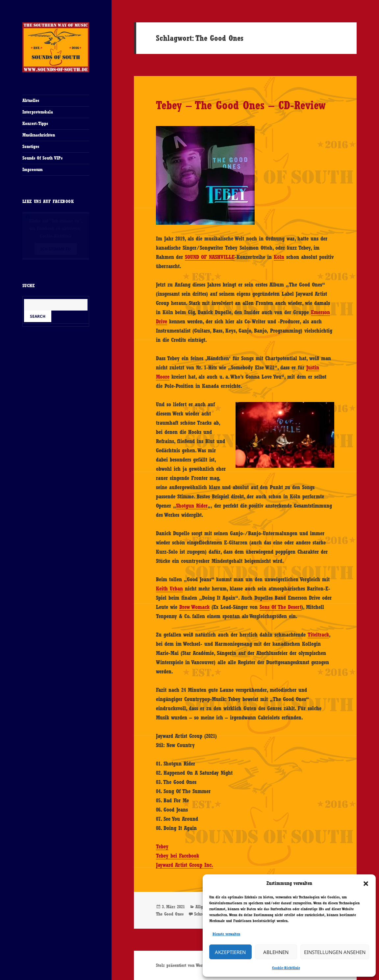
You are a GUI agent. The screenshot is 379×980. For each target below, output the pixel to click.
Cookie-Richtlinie (286, 968)
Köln (279, 257)
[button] (366, 884)
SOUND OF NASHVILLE (210, 257)
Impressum (33, 169)
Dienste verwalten (226, 934)
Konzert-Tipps (35, 123)
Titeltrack (318, 635)
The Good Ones (170, 914)
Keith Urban (169, 589)
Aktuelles (31, 100)
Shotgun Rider (192, 506)
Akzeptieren (230, 952)
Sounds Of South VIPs (42, 158)
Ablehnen (276, 952)
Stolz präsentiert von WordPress (185, 965)
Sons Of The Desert (280, 607)
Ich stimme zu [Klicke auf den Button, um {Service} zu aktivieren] (56, 249)
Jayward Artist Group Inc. (185, 865)
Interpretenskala (38, 112)
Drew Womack (194, 607)
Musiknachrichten (39, 135)
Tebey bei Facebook (177, 856)
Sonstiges (31, 146)
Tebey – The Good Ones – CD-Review (241, 105)
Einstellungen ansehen (335, 952)
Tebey (162, 846)
